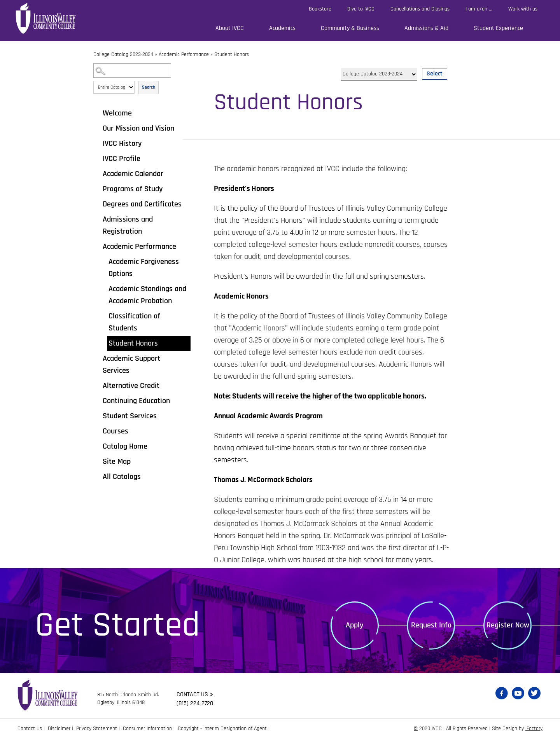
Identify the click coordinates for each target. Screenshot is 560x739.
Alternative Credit (131, 386)
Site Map (117, 461)
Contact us (192, 694)
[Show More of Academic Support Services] (97, 358)
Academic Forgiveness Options (144, 268)
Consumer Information (147, 729)
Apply (354, 625)
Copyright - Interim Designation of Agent (222, 729)
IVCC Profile (122, 159)
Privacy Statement (97, 729)
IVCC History (122, 143)
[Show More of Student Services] (97, 416)
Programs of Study (133, 189)
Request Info (431, 625)
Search (149, 87)
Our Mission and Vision (138, 128)
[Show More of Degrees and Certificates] (97, 204)
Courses (115, 431)
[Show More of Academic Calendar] (97, 173)
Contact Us (30, 729)
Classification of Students (134, 322)
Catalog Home (125, 446)
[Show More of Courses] (97, 431)
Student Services (130, 416)
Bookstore (320, 9)
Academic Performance (184, 54)
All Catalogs (122, 477)
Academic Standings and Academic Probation (147, 295)
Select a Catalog (394, 65)
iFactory (534, 729)
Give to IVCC (361, 9)
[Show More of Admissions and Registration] (97, 219)
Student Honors (133, 343)
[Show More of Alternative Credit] (97, 385)
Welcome (117, 113)
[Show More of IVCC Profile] (97, 158)
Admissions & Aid (426, 28)
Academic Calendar (133, 174)
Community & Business (350, 28)
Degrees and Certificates (142, 204)
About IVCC (230, 28)
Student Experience (498, 28)
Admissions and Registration (128, 225)
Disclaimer (59, 729)
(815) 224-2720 (195, 703)
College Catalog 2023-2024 (123, 54)
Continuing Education (136, 401)
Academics (282, 28)
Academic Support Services (131, 364)
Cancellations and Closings (420, 9)
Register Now (508, 625)
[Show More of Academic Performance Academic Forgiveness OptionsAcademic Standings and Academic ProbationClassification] (97, 246)
